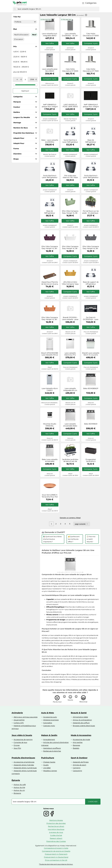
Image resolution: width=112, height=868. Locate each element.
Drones (17, 745)
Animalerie (17, 713)
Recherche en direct (56, 826)
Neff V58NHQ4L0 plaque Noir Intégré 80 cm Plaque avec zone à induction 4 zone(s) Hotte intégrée (91, 106)
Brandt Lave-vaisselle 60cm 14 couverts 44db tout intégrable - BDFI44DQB (91, 354)
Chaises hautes (49, 762)
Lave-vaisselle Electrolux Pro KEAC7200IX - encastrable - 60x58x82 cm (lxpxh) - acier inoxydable (70, 354)
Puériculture (48, 758)
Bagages (76, 745)
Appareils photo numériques (25, 768)
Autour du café (20, 785)
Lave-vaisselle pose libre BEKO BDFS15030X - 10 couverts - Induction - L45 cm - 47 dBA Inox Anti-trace (50, 70)
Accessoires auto (50, 717)
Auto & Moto (48, 713)
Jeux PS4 (17, 748)
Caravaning (77, 771)
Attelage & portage (51, 720)
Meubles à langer (50, 771)
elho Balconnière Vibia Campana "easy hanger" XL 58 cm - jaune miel (70, 283)
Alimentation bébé (80, 717)
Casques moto (49, 726)
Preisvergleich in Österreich (56, 854)
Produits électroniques (23, 758)
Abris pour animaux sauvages (26, 717)
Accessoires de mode (81, 740)
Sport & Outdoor (79, 758)
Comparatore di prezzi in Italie (56, 848)
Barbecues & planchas (52, 751)
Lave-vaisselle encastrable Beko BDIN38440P (70, 425)
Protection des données (56, 823)
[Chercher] (15, 9)
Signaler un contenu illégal (70, 518)
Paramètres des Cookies (56, 841)
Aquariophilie (19, 720)
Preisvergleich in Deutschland (56, 857)
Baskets (76, 748)
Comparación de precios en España (56, 851)
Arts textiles (78, 742)
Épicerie (16, 780)
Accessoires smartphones (24, 762)
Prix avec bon (47, 20)
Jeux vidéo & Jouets (22, 735)
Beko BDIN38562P (91, 388)
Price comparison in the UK (56, 860)
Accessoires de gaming (23, 740)
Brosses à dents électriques (84, 726)
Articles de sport (80, 765)
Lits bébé (47, 768)
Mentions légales (56, 820)
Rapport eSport (56, 838)
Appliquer (25, 91)
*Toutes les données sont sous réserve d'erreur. (56, 864)
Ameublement (49, 740)
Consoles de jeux (20, 742)
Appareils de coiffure (81, 723)
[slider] (14, 85)
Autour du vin (19, 790)
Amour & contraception (82, 720)
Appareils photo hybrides (24, 765)
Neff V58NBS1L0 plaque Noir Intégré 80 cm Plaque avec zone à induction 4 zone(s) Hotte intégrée (50, 106)
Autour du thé (19, 787)
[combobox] (58, 9)
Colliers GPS (19, 723)
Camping (77, 768)
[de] (17, 79)
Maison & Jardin (49, 735)
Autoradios (48, 723)
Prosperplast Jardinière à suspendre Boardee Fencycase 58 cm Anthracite (91, 460)
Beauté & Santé (79, 713)
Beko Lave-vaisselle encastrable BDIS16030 (50, 460)
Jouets (46, 765)
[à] (32, 79)
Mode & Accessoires (81, 735)
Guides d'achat (56, 835)
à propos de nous (56, 832)
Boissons (17, 793)
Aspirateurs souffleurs (52, 748)
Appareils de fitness (81, 762)
